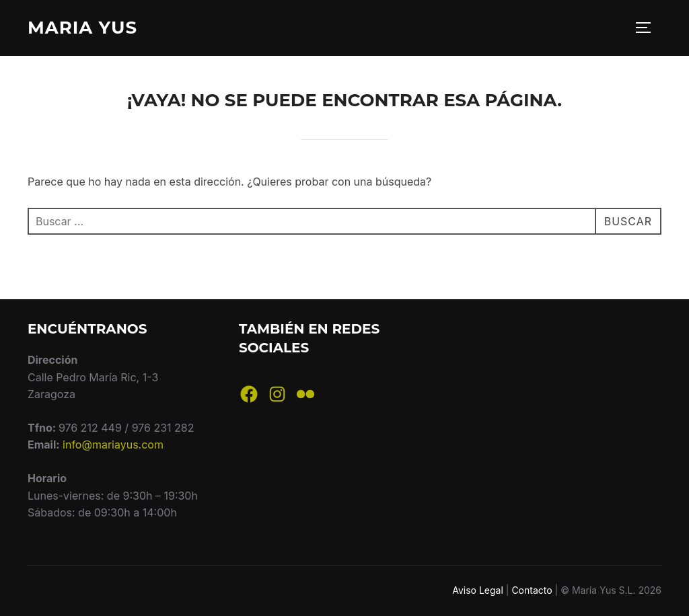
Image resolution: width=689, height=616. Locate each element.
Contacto (532, 590)
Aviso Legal (478, 590)
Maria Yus (82, 28)
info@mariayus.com (113, 445)
